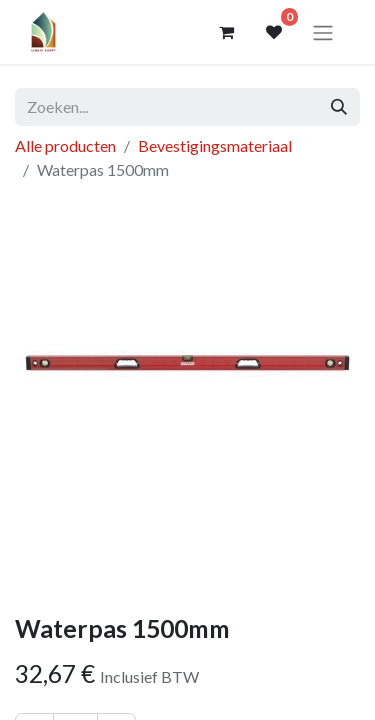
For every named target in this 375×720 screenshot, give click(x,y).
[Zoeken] (339, 107)
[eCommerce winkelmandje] (226, 32)
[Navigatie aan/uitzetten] (323, 32)
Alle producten (65, 145)
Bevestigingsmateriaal (215, 145)
